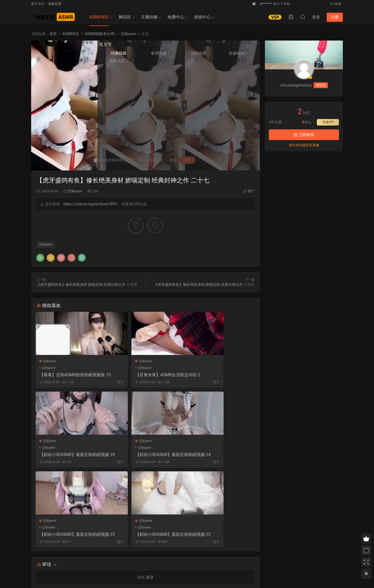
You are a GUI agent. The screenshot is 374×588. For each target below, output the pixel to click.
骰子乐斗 (38, 4)
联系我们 (69, 560)
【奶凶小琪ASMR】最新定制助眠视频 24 (71, 456)
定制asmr (75, 191)
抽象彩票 (55, 4)
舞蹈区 (125, 17)
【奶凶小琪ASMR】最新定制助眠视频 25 (220, 375)
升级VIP (328, 122)
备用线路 (215, 55)
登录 (150, 500)
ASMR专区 (99, 17)
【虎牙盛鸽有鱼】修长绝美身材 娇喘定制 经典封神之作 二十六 (87, 285)
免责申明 (56, 560)
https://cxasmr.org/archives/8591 (91, 204)
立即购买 (304, 135)
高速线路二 (199, 62)
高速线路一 (248, 55)
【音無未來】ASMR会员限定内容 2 (145, 375)
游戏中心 (202, 17)
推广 (251, 191)
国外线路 (231, 55)
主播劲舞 (149, 17)
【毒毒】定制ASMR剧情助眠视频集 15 (71, 375)
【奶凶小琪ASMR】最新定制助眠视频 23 (145, 456)
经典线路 (199, 55)
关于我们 (43, 560)
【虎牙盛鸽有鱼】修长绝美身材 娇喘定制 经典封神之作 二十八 (204, 285)
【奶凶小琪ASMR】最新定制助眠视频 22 (220, 456)
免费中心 (176, 17)
